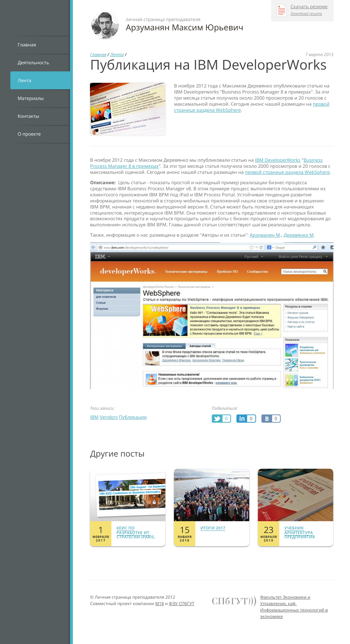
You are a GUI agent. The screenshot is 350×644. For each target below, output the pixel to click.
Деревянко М (299, 235)
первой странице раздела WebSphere (287, 172)
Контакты (28, 116)
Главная (27, 45)
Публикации (133, 417)
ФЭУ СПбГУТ (182, 603)
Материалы (31, 98)
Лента (24, 80)
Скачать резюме (309, 7)
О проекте (29, 134)
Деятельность (33, 62)
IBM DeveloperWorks (278, 160)
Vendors (109, 417)
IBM (94, 417)
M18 (159, 603)
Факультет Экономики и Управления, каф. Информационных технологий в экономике (294, 607)
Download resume (306, 14)
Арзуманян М (265, 235)
